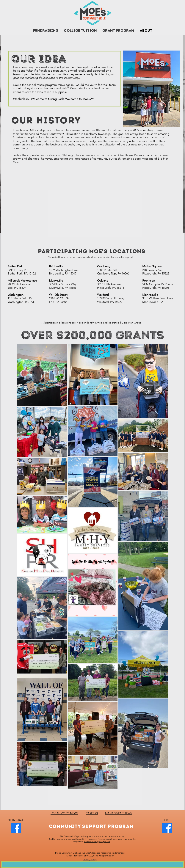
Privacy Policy (90, 860)
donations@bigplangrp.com (97, 842)
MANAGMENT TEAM (119, 813)
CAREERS (92, 813)
